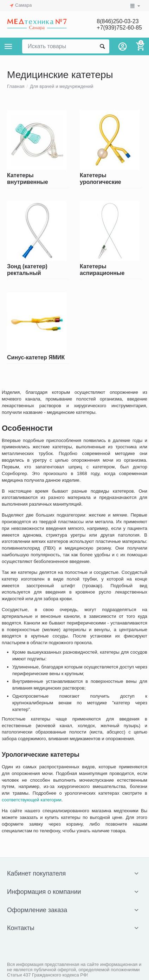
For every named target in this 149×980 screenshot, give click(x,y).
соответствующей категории (32, 800)
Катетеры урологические (101, 178)
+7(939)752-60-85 (119, 28)
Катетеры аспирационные (102, 270)
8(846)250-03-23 (118, 21)
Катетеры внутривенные (28, 178)
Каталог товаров (8, 46)
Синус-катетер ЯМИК (36, 357)
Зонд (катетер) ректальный (27, 270)
